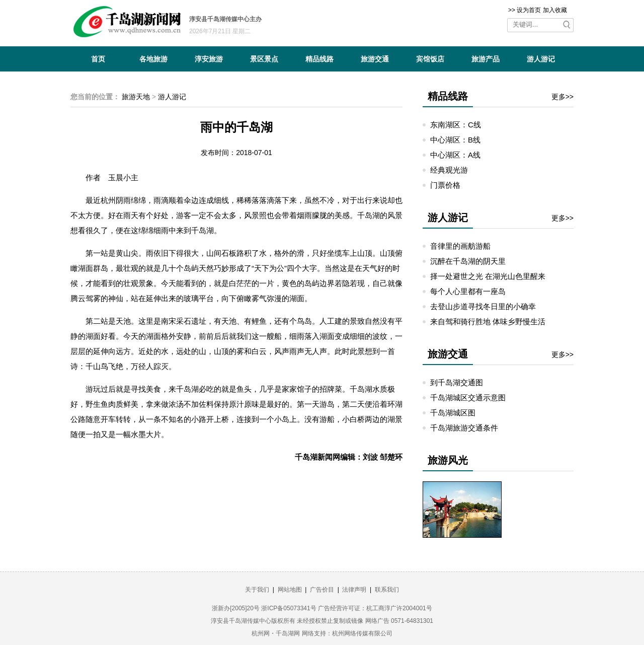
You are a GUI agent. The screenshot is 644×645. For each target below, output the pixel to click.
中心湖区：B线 (455, 140)
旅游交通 (375, 59)
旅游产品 (486, 59)
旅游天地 (136, 97)
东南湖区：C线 (456, 125)
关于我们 (257, 590)
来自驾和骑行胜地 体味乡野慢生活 (488, 321)
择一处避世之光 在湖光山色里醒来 (488, 276)
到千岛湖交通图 (457, 382)
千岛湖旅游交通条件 (464, 428)
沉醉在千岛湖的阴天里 (468, 261)
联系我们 (387, 590)
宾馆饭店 (430, 59)
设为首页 (529, 10)
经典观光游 (449, 170)
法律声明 (354, 590)
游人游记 (541, 59)
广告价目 (322, 590)
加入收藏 (555, 10)
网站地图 (290, 590)
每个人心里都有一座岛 (468, 291)
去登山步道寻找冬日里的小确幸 (483, 306)
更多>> (562, 97)
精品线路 (319, 59)
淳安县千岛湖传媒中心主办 (225, 19)
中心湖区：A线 (455, 155)
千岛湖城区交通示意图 (468, 398)
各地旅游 (153, 59)
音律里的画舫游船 (460, 246)
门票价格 (445, 185)
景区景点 (264, 59)
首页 (98, 59)
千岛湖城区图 (453, 413)
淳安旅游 (209, 59)
